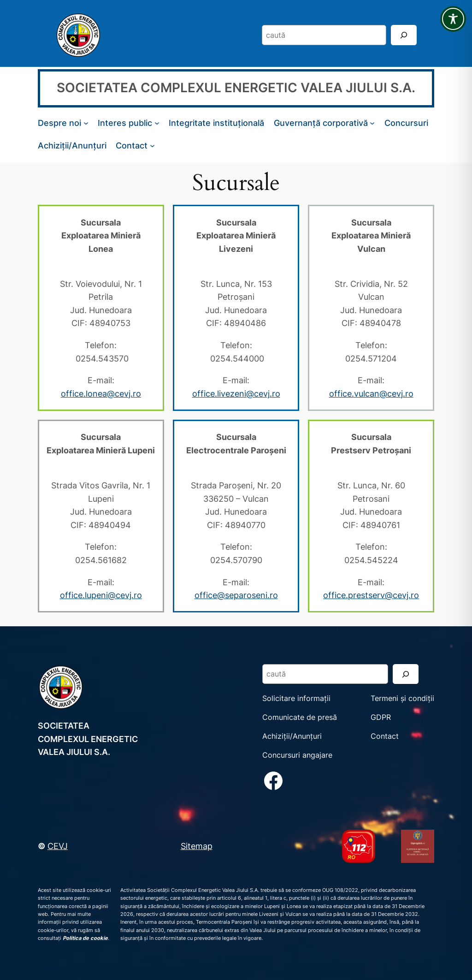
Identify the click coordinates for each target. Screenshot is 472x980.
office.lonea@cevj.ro (101, 393)
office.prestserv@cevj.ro (371, 595)
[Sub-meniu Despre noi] (86, 123)
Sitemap (197, 846)
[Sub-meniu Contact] (152, 146)
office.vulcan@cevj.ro (371, 393)
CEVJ (58, 846)
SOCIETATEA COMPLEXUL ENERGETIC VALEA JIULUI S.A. (236, 88)
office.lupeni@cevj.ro (101, 595)
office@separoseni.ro (236, 595)
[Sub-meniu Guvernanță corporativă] (372, 123)
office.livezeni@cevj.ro (236, 393)
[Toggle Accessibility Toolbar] (453, 19)
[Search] (404, 35)
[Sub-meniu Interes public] (157, 123)
